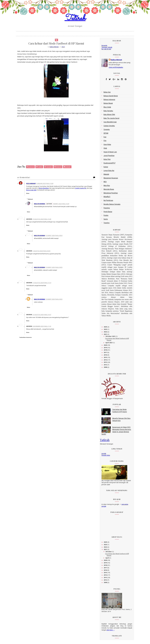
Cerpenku (105, 131)
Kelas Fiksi (106, 160)
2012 (104, 366)
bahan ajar (106, 93)
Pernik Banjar (107, 213)
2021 (104, 335)
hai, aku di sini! (105, 50)
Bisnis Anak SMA (41, 191)
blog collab (106, 108)
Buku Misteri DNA (108, 116)
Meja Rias (106, 187)
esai (104, 138)
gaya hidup (106, 146)
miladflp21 (106, 198)
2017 (104, 354)
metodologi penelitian (110, 194)
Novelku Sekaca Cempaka (111, 205)
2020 (104, 346)
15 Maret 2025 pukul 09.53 (56, 237)
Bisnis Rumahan (51, 189)
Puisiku (105, 217)
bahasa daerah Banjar (110, 97)
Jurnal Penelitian (108, 157)
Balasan (32, 200)
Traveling (105, 224)
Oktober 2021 (109, 337)
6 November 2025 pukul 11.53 (43, 327)
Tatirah (75, 19)
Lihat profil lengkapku (115, 68)
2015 (104, 358)
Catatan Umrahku (108, 127)
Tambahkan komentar (27, 339)
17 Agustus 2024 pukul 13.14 (43, 284)
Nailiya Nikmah (41, 205)
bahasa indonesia (108, 101)
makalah (105, 175)
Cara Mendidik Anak (109, 123)
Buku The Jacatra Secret (110, 119)
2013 (104, 363)
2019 (104, 349)
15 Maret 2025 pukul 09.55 (56, 269)
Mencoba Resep (108, 190)
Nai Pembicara (107, 202)
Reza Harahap (33, 185)
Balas (29, 195)
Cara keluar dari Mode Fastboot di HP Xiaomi (116, 340)
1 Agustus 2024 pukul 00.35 (43, 252)
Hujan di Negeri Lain (109, 153)
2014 (104, 361)
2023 (104, 330)
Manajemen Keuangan (110, 179)
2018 (104, 351)
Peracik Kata (105, 456)
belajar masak (107, 104)
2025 (104, 328)
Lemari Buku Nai (108, 172)
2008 (104, 368)
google (103, 455)
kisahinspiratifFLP (108, 164)
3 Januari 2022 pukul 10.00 (46, 185)
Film (104, 142)
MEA (104, 183)
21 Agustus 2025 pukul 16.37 (43, 316)
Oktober (108, 553)
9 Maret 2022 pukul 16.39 (63, 205)
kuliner (105, 168)
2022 (104, 333)
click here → (109, 631)
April (106, 559)
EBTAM (105, 134)
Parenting (105, 209)
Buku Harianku (107, 112)
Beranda (103, 47)
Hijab (104, 149)
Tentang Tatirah (106, 48)
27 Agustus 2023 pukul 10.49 (43, 220)
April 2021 (108, 344)
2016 (104, 356)
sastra (104, 220)
